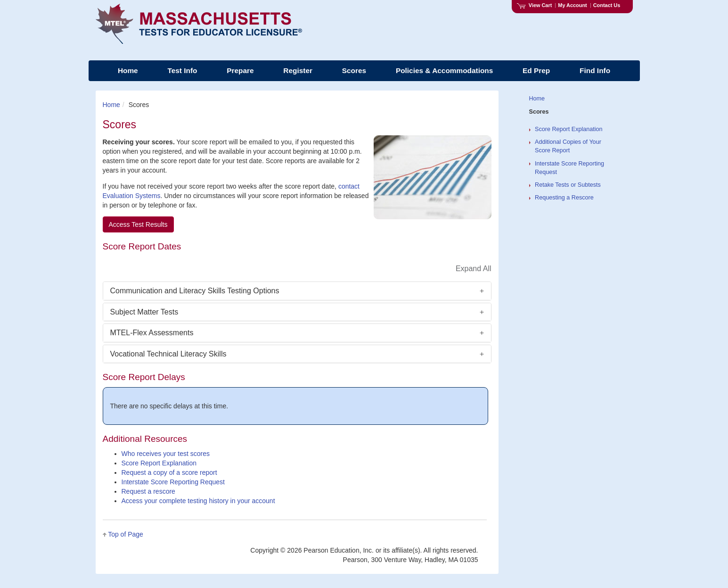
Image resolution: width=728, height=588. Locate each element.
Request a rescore (148, 491)
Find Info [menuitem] (595, 70)
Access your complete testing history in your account (198, 501)
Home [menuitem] (128, 70)
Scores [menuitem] (354, 70)
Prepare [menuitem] (240, 70)
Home (111, 105)
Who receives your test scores (166, 454)
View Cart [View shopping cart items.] (534, 5)
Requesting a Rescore (564, 198)
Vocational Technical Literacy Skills (168, 354)
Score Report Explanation (159, 463)
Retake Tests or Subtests (568, 185)
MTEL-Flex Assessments (152, 333)
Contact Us (607, 5)
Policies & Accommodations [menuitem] (444, 70)
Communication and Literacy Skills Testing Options (195, 291)
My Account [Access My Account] (572, 5)
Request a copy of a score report (169, 472)
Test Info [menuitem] (182, 70)
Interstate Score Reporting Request (173, 482)
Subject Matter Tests (144, 312)
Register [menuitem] (298, 70)
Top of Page (126, 534)
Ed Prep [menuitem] (536, 70)
